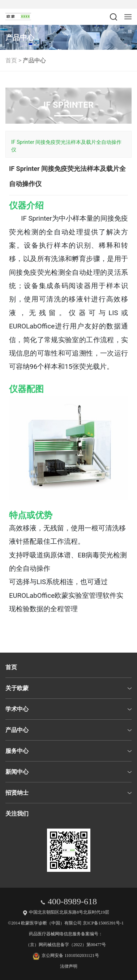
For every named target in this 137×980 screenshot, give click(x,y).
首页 (11, 60)
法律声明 (69, 966)
